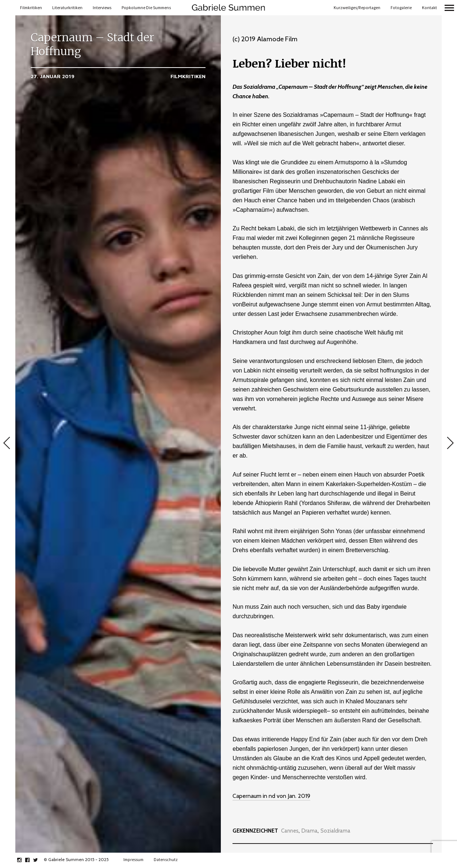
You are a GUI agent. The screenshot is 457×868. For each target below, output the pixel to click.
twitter (39, 860)
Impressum (133, 860)
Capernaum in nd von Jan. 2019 (271, 796)
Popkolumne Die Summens (146, 8)
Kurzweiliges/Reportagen (357, 8)
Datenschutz (166, 860)
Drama (310, 831)
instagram (23, 860)
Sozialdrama (335, 831)
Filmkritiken (31, 8)
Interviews (102, 8)
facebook (31, 860)
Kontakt (429, 8)
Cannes (290, 831)
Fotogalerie (401, 8)
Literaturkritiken (67, 8)
